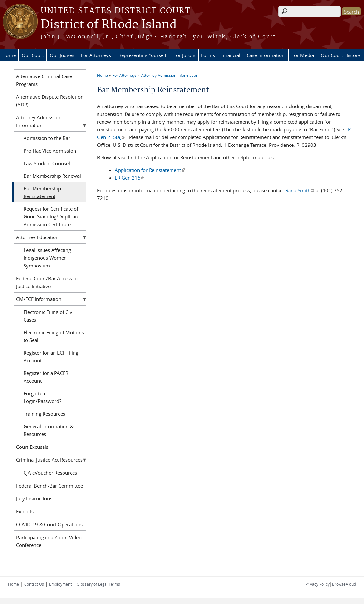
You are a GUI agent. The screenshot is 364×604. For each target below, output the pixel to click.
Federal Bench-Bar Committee (49, 486)
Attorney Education (37, 237)
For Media (303, 55)
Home (9, 55)
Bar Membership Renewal (52, 176)
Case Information (266, 55)
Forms (208, 55)
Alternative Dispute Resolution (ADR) (50, 101)
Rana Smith (300, 190)
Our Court (33, 55)
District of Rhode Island (109, 25)
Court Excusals (32, 447)
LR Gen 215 (130, 178)
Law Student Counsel (47, 163)
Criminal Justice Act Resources (49, 460)
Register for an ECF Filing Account (51, 357)
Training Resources (44, 414)
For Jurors (184, 55)
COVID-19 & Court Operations (49, 524)
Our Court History (341, 55)
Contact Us (34, 584)
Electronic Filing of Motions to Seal (54, 336)
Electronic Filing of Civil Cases (49, 316)
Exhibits (25, 511)
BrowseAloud (344, 584)
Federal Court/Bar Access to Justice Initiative (47, 282)
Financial (230, 55)
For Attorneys (96, 55)
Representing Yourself (142, 55)
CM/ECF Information (39, 299)
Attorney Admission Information (170, 75)
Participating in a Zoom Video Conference (49, 541)
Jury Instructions (34, 498)
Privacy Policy (317, 584)
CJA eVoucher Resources (50, 473)
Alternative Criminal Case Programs (44, 80)
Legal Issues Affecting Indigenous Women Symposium (47, 258)
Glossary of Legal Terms (98, 584)
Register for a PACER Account (46, 377)
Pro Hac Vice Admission (50, 151)
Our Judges (62, 55)
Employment (60, 584)
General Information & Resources (49, 430)
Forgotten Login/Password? (42, 397)
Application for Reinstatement (150, 170)
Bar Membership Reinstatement (42, 192)
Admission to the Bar (47, 138)
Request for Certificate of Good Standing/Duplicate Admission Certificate (51, 216)
